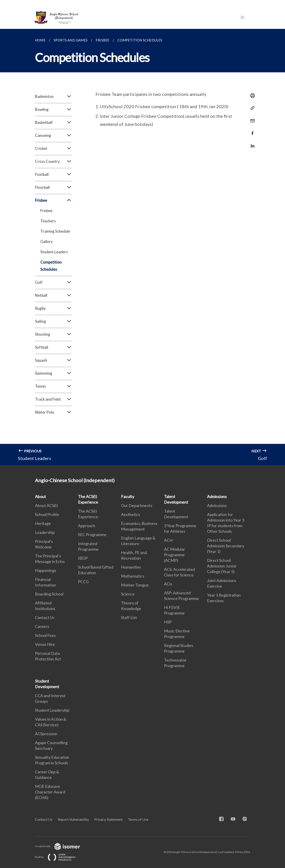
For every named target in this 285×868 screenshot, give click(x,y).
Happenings (46, 570)
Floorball (53, 187)
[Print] (251, 96)
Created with (61, 846)
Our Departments (137, 505)
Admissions (217, 496)
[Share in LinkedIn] (251, 143)
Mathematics (133, 576)
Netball (53, 295)
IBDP (83, 558)
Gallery (46, 242)
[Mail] (251, 118)
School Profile (47, 514)
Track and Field (53, 399)
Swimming (53, 373)
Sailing (53, 321)
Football (53, 174)
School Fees (45, 635)
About (40, 496)
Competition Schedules (51, 266)
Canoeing (53, 135)
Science (128, 594)
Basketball (53, 122)
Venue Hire (45, 644)
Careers (42, 626)
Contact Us (45, 617)
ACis (168, 584)
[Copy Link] (251, 108)
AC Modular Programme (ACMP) (175, 555)
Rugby (53, 308)
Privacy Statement (108, 819)
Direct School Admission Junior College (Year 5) (222, 566)
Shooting (53, 334)
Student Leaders (54, 252)
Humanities (131, 567)
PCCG (83, 582)
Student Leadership (52, 710)
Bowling (53, 110)
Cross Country (53, 161)
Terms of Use (138, 819)
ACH (168, 540)
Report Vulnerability (73, 819)
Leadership (45, 532)
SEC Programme (92, 535)
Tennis (53, 386)
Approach (87, 526)
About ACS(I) (46, 505)
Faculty (128, 496)
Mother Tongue (135, 585)
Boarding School (49, 594)
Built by (59, 857)
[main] (142, 247)
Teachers (48, 221)
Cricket (53, 148)
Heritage (43, 523)
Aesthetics (131, 514)
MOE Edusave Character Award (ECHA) (50, 792)
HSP (168, 622)
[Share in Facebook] (251, 130)
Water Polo (53, 412)
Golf (53, 282)
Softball (53, 347)
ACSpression (46, 734)
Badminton (53, 97)
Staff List (129, 617)
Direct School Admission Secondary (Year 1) (226, 546)
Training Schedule (55, 231)
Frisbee (53, 200)
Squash (53, 360)
